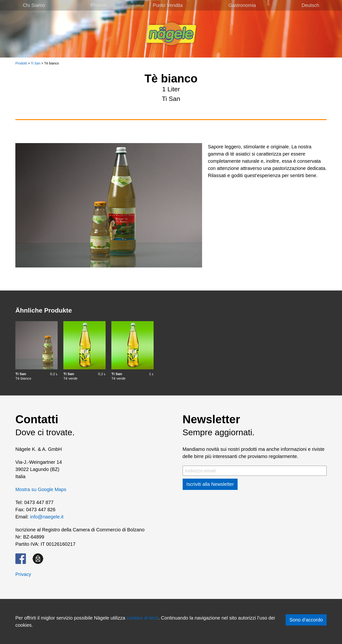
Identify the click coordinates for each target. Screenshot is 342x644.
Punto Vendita (168, 5)
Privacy (23, 574)
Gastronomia (242, 5)
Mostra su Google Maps (41, 489)
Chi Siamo (34, 5)
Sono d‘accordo (306, 620)
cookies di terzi (142, 618)
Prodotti (99, 5)
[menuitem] (310, 5)
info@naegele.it (47, 517)
